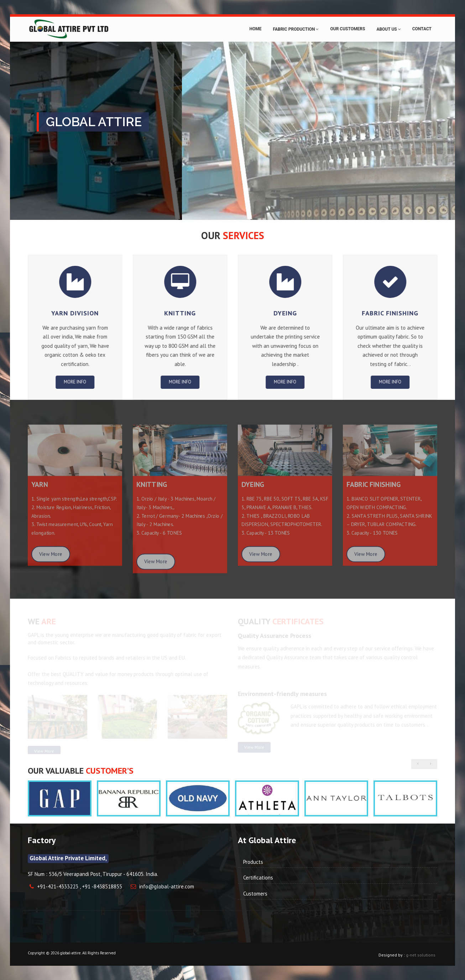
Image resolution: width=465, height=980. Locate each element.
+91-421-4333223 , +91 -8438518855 (80, 886)
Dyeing (289, 313)
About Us (388, 29)
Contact (422, 29)
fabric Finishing (395, 313)
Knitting (185, 313)
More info (80, 382)
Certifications (258, 878)
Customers (255, 894)
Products (253, 862)
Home (255, 29)
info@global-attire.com (167, 886)
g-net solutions (421, 955)
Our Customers (348, 29)
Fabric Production (296, 29)
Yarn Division (80, 313)
